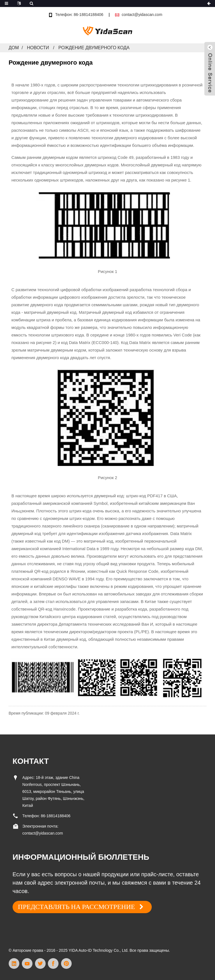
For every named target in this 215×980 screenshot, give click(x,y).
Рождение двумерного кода (94, 48)
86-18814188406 (56, 816)
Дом (14, 48)
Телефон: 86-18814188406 (79, 15)
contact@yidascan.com (142, 15)
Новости (38, 48)
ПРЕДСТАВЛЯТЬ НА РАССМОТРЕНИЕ (76, 907)
